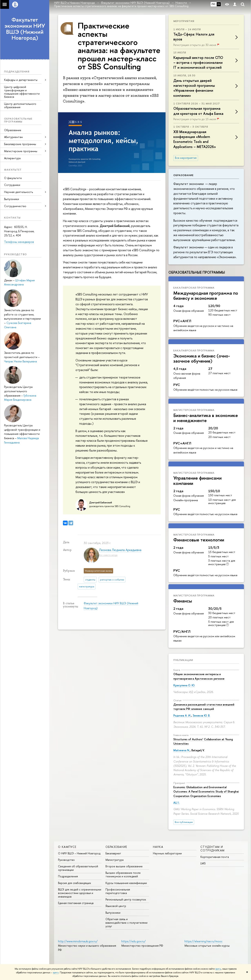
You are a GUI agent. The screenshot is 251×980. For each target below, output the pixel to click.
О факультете (13, 178)
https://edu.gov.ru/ (134, 941)
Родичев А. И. (182, 715)
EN (219, 4)
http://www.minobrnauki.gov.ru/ (78, 941)
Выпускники (12, 199)
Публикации (183, 660)
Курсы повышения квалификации (126, 883)
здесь (218, 969)
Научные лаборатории (167, 853)
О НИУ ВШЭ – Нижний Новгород (79, 853)
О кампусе (67, 847)
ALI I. (176, 803)
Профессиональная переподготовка (118, 891)
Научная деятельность (19, 192)
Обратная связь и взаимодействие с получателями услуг (126, 923)
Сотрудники (12, 185)
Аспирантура (12, 158)
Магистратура (115, 860)
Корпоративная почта (215, 857)
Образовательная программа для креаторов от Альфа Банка (198, 111)
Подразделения (68, 876)
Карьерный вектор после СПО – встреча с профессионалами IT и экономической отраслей (198, 63)
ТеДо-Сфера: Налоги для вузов (194, 37)
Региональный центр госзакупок (126, 899)
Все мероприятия (186, 158)
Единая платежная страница (76, 903)
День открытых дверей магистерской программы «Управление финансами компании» (194, 88)
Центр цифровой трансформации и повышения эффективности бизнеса (22, 92)
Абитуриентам (13, 137)
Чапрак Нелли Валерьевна (20, 361)
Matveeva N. (182, 750)
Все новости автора (108, 555)
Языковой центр (116, 906)
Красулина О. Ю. (184, 685)
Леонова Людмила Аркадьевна (120, 550)
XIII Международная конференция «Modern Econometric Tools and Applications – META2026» (195, 139)
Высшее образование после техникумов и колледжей (123, 874)
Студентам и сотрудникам (212, 849)
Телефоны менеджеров (19, 242)
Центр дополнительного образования (20, 105)
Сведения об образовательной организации (78, 868)
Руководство (66, 860)
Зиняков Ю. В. (201, 715)
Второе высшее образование (124, 866)
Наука (158, 847)
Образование (13, 130)
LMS (203, 863)
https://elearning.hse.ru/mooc (203, 941)
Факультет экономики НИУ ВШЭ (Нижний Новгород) (25, 29)
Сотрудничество (15, 206)
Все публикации (184, 822)
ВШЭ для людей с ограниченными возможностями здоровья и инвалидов (80, 893)
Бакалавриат (113, 853)
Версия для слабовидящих (75, 883)
